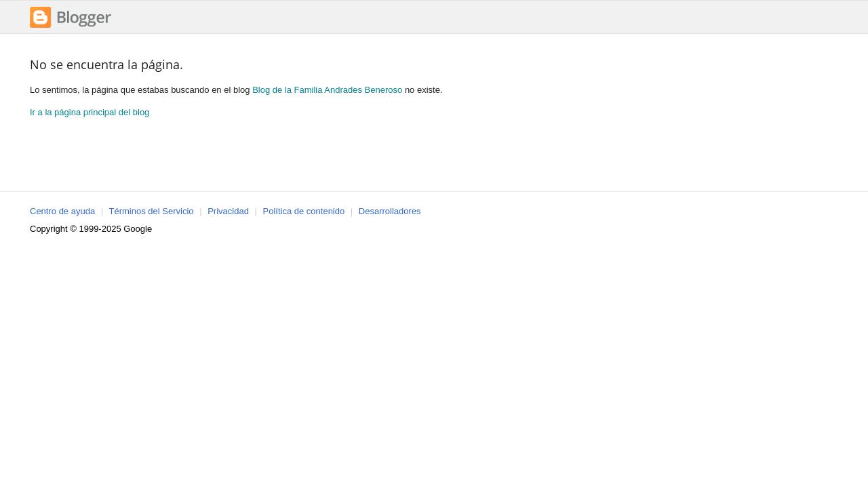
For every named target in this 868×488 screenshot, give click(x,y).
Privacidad (228, 211)
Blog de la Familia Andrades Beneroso (327, 90)
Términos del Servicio (152, 211)
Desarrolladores (390, 211)
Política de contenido (304, 211)
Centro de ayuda (62, 211)
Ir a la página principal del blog (90, 112)
